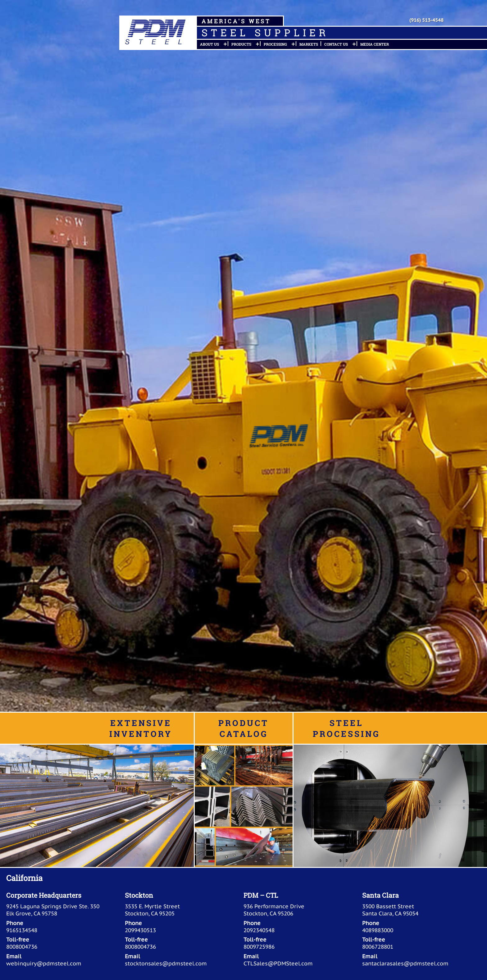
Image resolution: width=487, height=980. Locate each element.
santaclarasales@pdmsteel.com (405, 963)
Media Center (375, 44)
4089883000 (378, 930)
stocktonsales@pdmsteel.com (166, 963)
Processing (275, 44)
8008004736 (22, 947)
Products (241, 44)
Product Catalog (243, 728)
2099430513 (140, 930)
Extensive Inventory (141, 728)
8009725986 (259, 947)
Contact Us (336, 44)
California (24, 878)
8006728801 (378, 947)
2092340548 (259, 930)
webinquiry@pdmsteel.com (44, 963)
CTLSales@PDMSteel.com (278, 963)
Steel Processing (346, 728)
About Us (209, 44)
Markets (309, 44)
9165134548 (22, 930)
